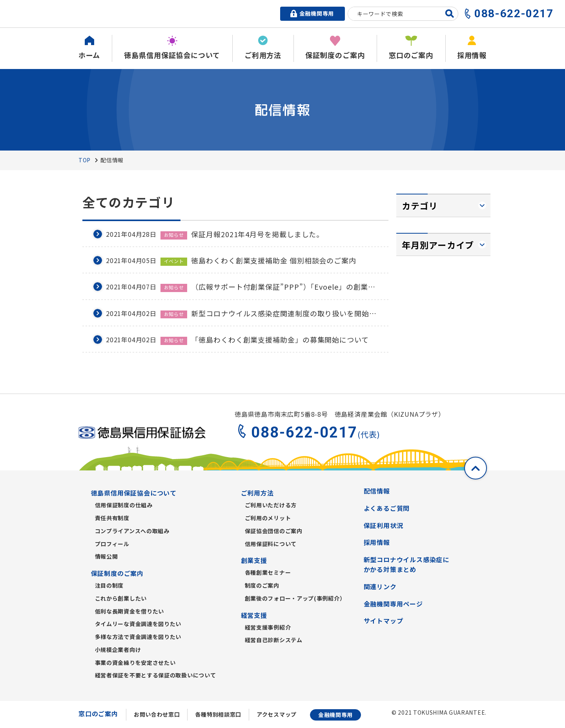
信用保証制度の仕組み (124, 505)
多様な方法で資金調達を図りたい (138, 637)
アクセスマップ (277, 714)
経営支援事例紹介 (268, 627)
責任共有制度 (112, 518)
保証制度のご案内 (117, 573)
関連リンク (380, 586)
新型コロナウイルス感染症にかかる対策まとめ (406, 565)
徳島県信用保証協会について (134, 493)
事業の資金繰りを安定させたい (135, 663)
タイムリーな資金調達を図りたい (138, 624)
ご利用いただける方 (271, 505)
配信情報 (377, 491)
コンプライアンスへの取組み (132, 531)
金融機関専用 (335, 715)
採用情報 (377, 542)
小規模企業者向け (118, 650)
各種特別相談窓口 (218, 714)
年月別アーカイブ (438, 245)
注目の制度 (109, 585)
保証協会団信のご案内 (274, 531)
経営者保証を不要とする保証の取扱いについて (156, 675)
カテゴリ (420, 205)
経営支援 (254, 615)
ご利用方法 (257, 493)
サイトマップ (384, 621)
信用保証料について (271, 544)
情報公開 (107, 556)
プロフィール (112, 544)
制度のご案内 (262, 585)
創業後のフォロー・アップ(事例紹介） (295, 598)
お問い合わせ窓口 (157, 714)
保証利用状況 (384, 525)
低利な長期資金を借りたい (129, 611)
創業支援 (254, 560)
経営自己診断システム (274, 640)
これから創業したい (121, 598)
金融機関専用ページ (393, 604)
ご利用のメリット (268, 518)
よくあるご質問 (387, 508)
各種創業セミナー (268, 572)
